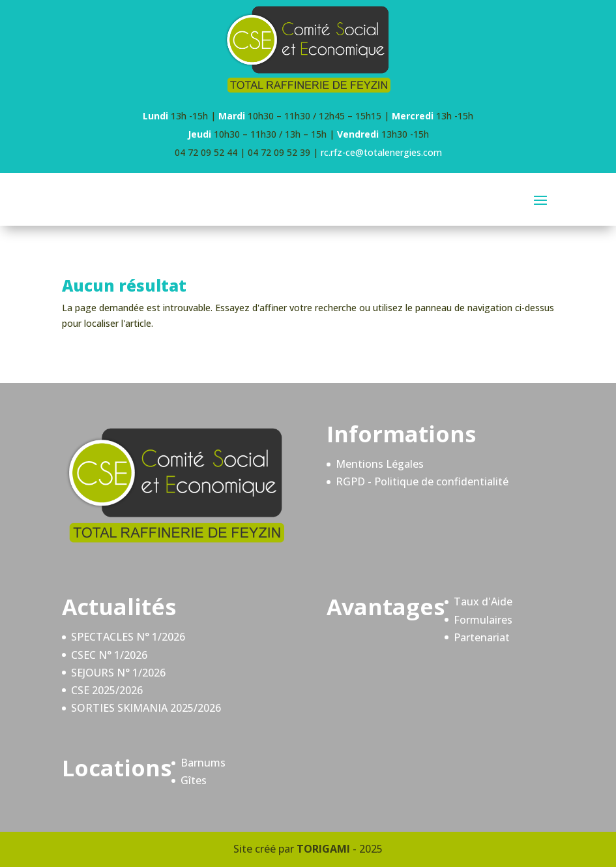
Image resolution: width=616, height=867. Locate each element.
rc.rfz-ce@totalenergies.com (381, 152)
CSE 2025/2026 (107, 690)
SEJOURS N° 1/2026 (118, 673)
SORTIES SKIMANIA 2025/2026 (146, 708)
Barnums (203, 763)
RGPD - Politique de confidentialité (422, 481)
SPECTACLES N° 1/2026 (128, 637)
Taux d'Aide (483, 601)
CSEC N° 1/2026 (109, 655)
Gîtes (194, 780)
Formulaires (483, 620)
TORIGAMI (323, 849)
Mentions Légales (380, 464)
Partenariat (482, 637)
